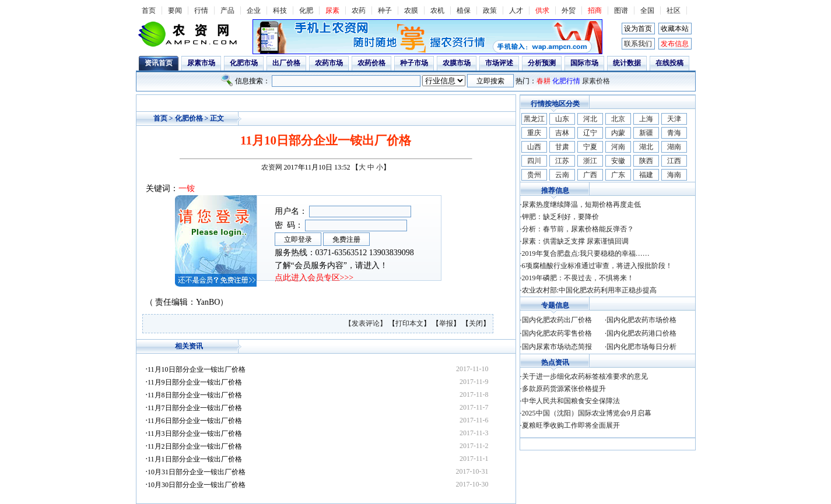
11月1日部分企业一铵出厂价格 (195, 459)
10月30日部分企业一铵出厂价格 (197, 485)
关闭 (476, 323)
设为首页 (638, 29)
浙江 (590, 161)
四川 (534, 161)
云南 (562, 175)
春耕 (544, 81)
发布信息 (675, 44)
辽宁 (590, 133)
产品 (227, 10)
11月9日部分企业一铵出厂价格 (195, 382)
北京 (618, 119)
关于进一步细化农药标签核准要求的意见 (585, 376)
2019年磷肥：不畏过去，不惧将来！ (578, 278)
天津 (674, 119)
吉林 (562, 133)
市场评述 (499, 63)
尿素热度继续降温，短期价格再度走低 (581, 205)
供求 (542, 10)
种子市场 (414, 63)
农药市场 (329, 63)
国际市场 (584, 63)
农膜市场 (457, 63)
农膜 (411, 10)
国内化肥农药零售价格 (557, 333)
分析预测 (542, 63)
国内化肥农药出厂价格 (557, 320)
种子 (385, 10)
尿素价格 (596, 81)
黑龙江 (534, 119)
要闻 (175, 10)
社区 (674, 10)
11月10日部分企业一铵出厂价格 (197, 369)
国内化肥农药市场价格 (641, 320)
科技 (280, 10)
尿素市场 (201, 63)
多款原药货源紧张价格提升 (564, 389)
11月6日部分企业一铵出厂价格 (195, 421)
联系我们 (638, 44)
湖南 (674, 147)
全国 (647, 10)
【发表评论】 (367, 323)
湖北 (646, 147)
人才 (516, 10)
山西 (534, 147)
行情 (201, 10)
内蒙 (618, 133)
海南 (674, 175)
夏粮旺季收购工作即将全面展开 (571, 425)
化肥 (306, 10)
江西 (674, 161)
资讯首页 (159, 63)
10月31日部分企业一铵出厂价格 (197, 472)
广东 (618, 175)
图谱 (621, 10)
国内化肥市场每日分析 (641, 347)
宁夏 (590, 147)
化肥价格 (189, 118)
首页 (149, 10)
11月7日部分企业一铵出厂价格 (195, 408)
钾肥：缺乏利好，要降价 (560, 217)
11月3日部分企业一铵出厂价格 (195, 433)
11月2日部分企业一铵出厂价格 (195, 446)
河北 (590, 119)
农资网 (272, 167)
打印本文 (409, 323)
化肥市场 (244, 63)
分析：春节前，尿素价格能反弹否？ (578, 229)
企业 (254, 10)
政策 (490, 10)
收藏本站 (675, 29)
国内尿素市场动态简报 (557, 347)
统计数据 (627, 63)
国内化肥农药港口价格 (641, 333)
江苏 (562, 161)
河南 (618, 147)
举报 (446, 323)
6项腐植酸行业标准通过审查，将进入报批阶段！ (597, 266)
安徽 (618, 161)
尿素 (332, 10)
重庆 (534, 133)
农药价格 (371, 63)
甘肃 (562, 147)
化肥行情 (566, 81)
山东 (562, 119)
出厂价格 (286, 63)
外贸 (569, 10)
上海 (646, 119)
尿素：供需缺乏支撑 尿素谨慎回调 (575, 241)
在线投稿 (669, 63)
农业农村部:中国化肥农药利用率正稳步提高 (589, 290)
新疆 (646, 133)
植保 (464, 10)
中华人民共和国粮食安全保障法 (571, 401)
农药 (359, 10)
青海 (674, 133)
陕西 (646, 161)
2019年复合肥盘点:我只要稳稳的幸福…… (586, 253)
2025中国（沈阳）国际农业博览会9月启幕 (587, 413)
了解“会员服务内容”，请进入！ (331, 265)
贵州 (534, 175)
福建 (646, 175)
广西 (590, 175)
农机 (437, 10)
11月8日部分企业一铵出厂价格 (195, 395)
